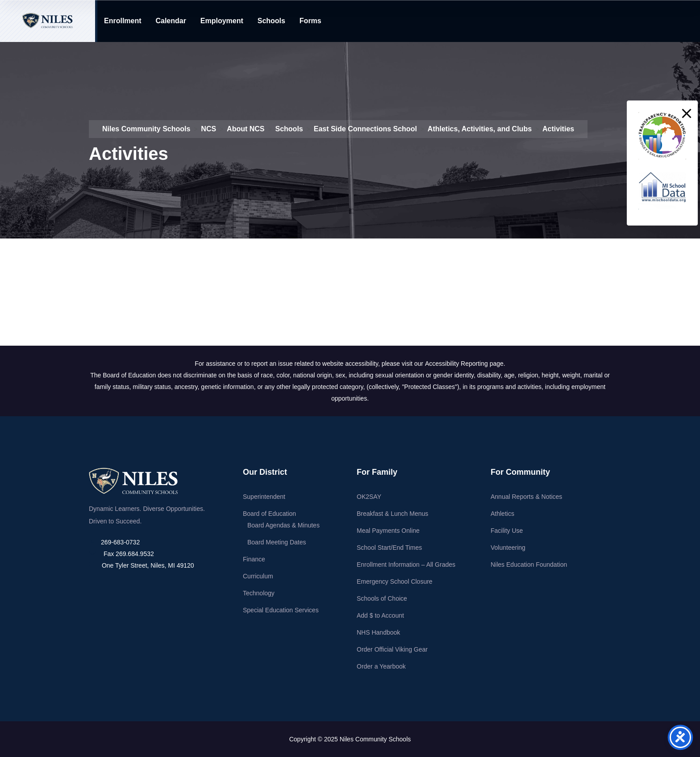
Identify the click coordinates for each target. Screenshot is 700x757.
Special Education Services (281, 610)
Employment (222, 21)
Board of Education (269, 514)
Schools (271, 21)
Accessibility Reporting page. (465, 364)
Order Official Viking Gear (392, 649)
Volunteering (508, 548)
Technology (259, 593)
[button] (687, 113)
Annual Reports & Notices (526, 497)
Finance (254, 559)
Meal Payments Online (388, 531)
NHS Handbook (378, 632)
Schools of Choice (382, 598)
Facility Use (507, 531)
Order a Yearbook (381, 666)
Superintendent (264, 497)
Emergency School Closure (395, 581)
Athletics (502, 514)
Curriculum (258, 576)
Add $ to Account (380, 615)
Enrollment (123, 21)
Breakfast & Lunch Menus (392, 514)
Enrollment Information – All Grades (406, 565)
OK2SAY (369, 497)
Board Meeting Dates (277, 542)
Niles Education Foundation (529, 565)
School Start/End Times (389, 548)
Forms (310, 21)
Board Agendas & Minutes (283, 525)
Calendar (171, 21)
